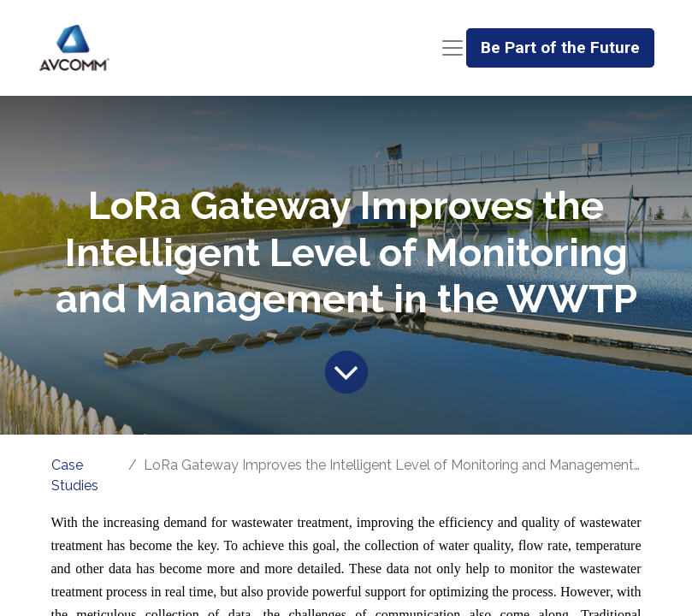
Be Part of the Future (560, 47)
